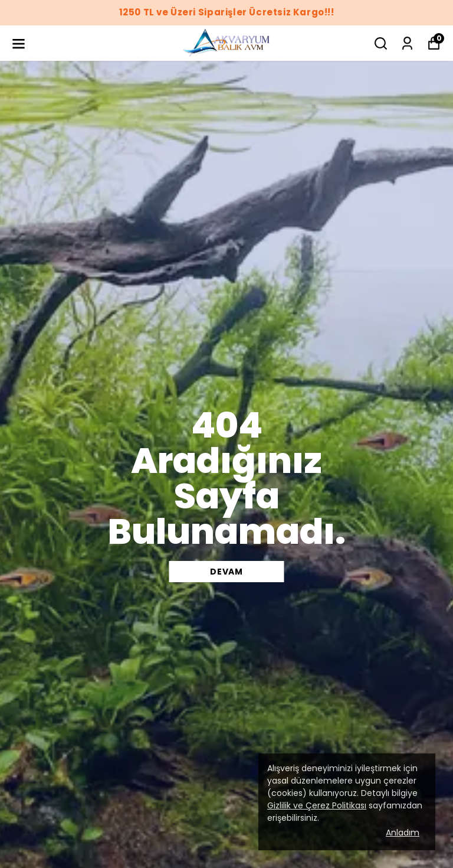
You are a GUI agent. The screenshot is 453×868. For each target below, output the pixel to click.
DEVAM (226, 572)
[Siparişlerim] (407, 43)
